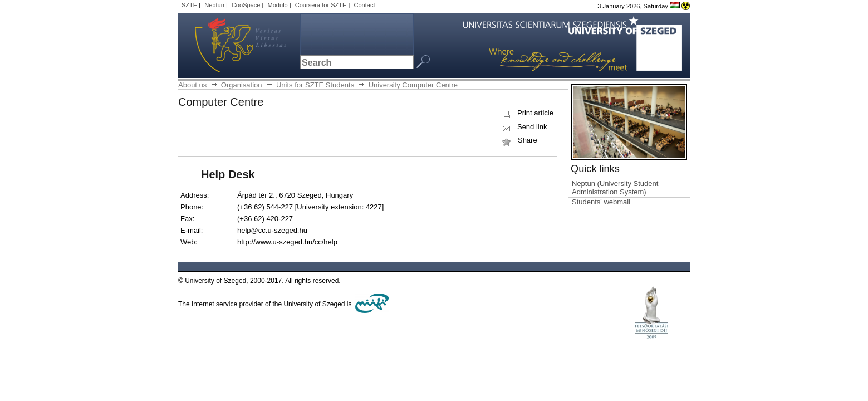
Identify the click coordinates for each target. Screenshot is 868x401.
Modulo (278, 5)
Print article (527, 113)
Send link (524, 127)
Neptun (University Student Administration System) (615, 188)
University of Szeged (227, 46)
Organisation (242, 85)
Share (519, 140)
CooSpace (246, 5)
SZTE (189, 5)
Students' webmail (601, 202)
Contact (364, 5)
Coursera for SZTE (321, 5)
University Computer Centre (413, 85)
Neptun (214, 5)
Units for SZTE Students (315, 85)
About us (192, 85)
